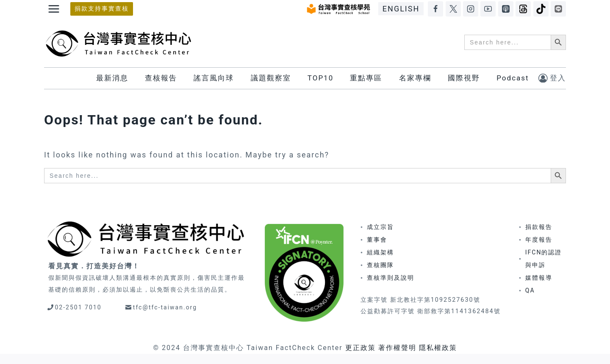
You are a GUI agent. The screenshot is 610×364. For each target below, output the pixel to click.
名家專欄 (415, 78)
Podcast (513, 78)
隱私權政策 (438, 348)
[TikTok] (541, 9)
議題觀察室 (271, 78)
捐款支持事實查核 (102, 9)
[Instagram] (471, 9)
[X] (453, 9)
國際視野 (464, 78)
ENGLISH (401, 9)
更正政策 (360, 348)
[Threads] (523, 9)
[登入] (552, 78)
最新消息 (112, 78)
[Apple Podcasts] (506, 9)
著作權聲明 (397, 348)
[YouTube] (488, 9)
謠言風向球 (214, 78)
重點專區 (366, 78)
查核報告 (161, 78)
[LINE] (558, 9)
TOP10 (320, 78)
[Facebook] (435, 9)
